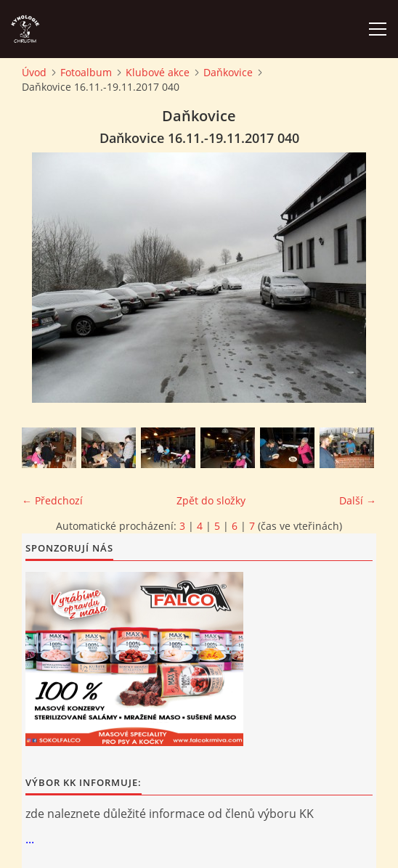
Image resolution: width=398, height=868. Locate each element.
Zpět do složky (211, 500)
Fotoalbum (86, 72)
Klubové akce (158, 72)
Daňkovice (228, 72)
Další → (358, 500)
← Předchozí (52, 500)
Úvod (34, 72)
